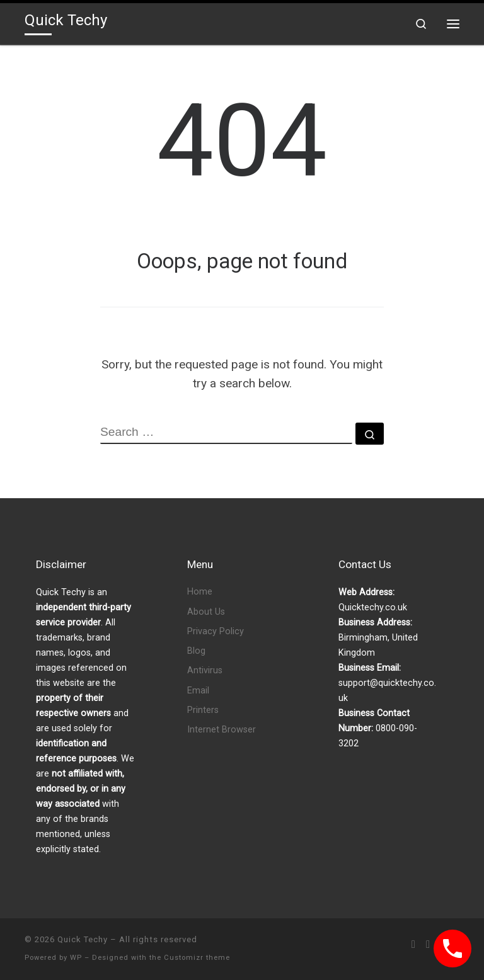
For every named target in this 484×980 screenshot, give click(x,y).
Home (200, 592)
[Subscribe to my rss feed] (413, 944)
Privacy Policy (216, 631)
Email (198, 691)
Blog (196, 651)
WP (76, 958)
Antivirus (205, 670)
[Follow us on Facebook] (428, 944)
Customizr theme (197, 958)
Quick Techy (83, 939)
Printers (203, 710)
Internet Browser (222, 730)
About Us (206, 612)
